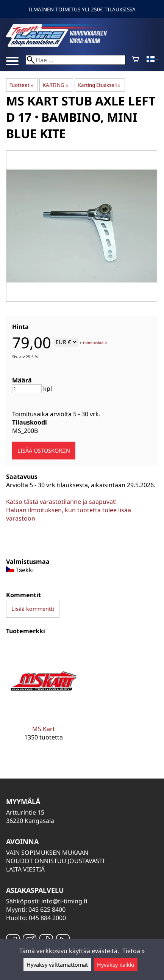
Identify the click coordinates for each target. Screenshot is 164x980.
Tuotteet (21, 85)
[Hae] (76, 60)
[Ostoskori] (135, 60)
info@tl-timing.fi (64, 901)
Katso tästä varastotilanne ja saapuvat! (61, 502)
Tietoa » (134, 951)
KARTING (55, 85)
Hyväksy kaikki (116, 965)
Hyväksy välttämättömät (57, 965)
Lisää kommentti (33, 609)
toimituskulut (95, 343)
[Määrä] (27, 389)
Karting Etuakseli (99, 85)
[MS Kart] (44, 698)
